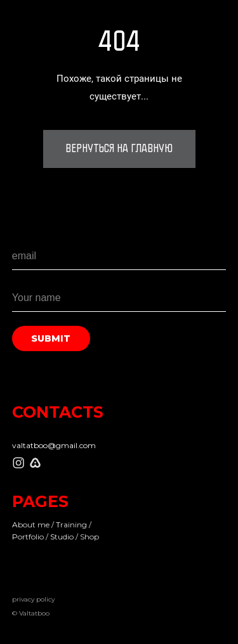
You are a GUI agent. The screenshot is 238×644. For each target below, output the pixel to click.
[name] (119, 298)
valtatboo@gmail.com (54, 445)
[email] (119, 256)
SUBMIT (51, 338)
